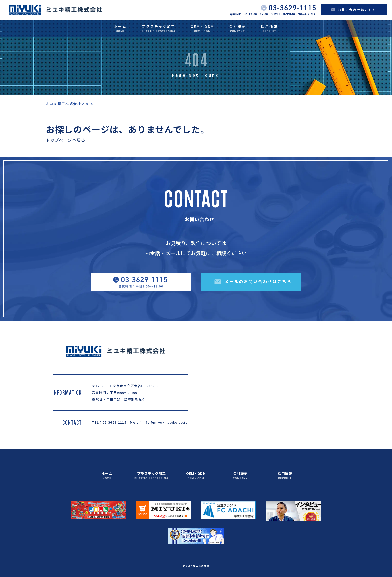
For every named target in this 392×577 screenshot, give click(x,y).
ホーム (120, 29)
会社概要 (238, 29)
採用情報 (269, 29)
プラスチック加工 (159, 29)
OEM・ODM (203, 29)
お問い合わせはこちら (354, 10)
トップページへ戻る (66, 140)
